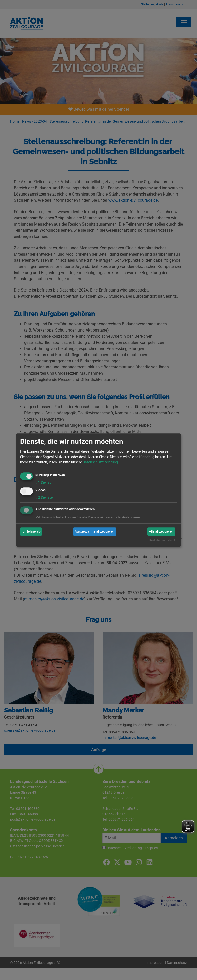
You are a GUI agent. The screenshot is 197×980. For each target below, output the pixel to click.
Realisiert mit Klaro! (162, 541)
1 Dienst (43, 482)
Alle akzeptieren (161, 531)
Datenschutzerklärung (100, 462)
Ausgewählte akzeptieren (95, 531)
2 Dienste (44, 498)
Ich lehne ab (31, 531)
